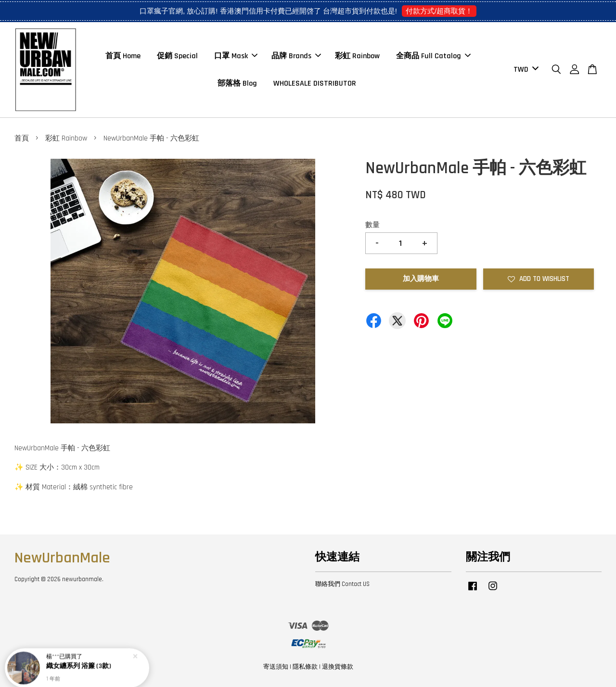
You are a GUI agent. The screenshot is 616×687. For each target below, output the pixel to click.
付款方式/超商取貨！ (439, 11)
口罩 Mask (236, 56)
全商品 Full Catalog (433, 56)
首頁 (22, 138)
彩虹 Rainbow (357, 56)
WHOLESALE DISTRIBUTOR (315, 83)
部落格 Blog (237, 83)
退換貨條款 (338, 667)
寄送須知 (276, 667)
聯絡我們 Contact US (342, 584)
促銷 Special (177, 56)
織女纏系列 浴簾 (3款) (79, 664)
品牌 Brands (296, 56)
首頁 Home (123, 56)
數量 (372, 225)
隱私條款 (305, 667)
